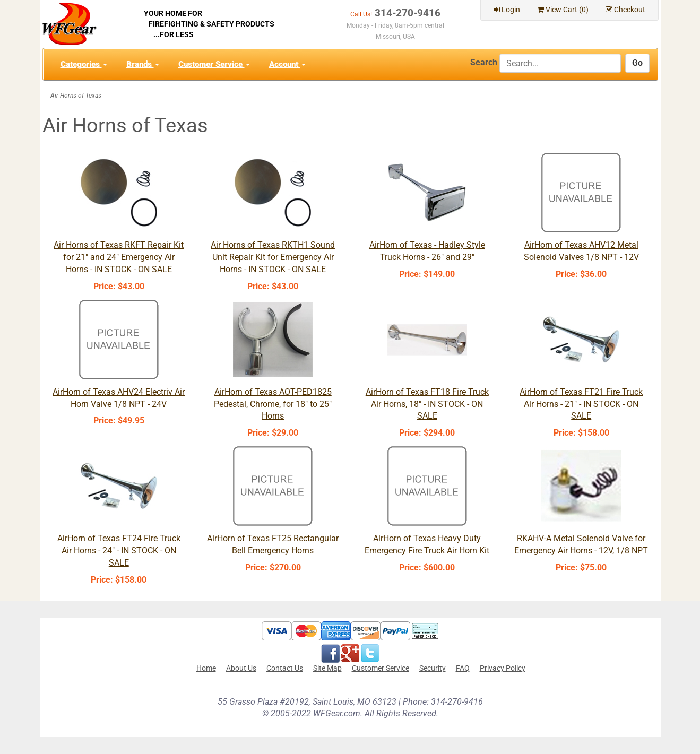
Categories (84, 64)
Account (287, 64)
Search (484, 62)
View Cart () (563, 10)
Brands (143, 64)
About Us (241, 668)
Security (433, 668)
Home (206, 668)
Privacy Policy (503, 668)
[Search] (560, 63)
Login (507, 10)
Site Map (327, 668)
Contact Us (285, 668)
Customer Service (214, 64)
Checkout (625, 10)
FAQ (463, 668)
